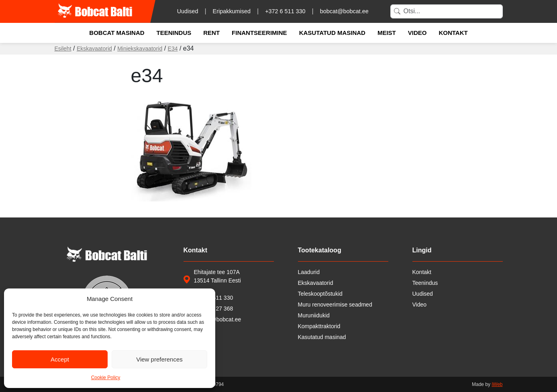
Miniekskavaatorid (140, 49)
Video (417, 33)
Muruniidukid (314, 315)
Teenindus (174, 33)
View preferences (159, 359)
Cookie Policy (106, 378)
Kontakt (453, 33)
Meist (387, 33)
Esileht (63, 49)
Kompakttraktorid (319, 326)
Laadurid (309, 272)
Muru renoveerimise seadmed (335, 305)
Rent (211, 33)
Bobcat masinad (117, 33)
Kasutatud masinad (332, 33)
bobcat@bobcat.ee (344, 11)
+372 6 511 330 (285, 11)
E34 (173, 49)
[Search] (447, 11)
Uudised (188, 11)
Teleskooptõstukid (320, 294)
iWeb (497, 384)
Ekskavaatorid (94, 49)
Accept (60, 359)
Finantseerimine (259, 33)
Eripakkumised (232, 11)
